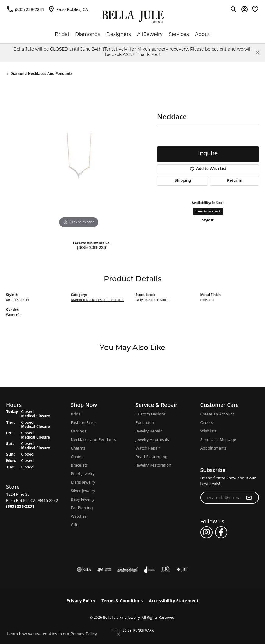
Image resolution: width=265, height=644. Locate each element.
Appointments (214, 448)
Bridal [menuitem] (76, 414)
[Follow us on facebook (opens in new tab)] (221, 532)
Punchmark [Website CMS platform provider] (144, 630)
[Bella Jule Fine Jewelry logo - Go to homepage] (133, 17)
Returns (234, 181)
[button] (234, 9)
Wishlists (208, 431)
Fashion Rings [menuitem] (84, 422)
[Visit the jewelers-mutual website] (128, 569)
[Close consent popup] (118, 634)
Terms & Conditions (122, 601)
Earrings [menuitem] (79, 431)
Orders (207, 422)
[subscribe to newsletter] (249, 498)
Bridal (62, 35)
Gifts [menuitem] (75, 525)
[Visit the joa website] (150, 569)
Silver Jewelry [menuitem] (83, 491)
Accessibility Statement (174, 601)
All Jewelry (150, 35)
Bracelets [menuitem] (79, 465)
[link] (25, 9)
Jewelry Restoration (153, 465)
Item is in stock (208, 211)
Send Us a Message (218, 439)
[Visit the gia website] (84, 569)
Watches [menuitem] (79, 516)
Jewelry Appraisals (152, 439)
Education (145, 422)
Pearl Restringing (152, 457)
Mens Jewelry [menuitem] (83, 482)
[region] (79, 157)
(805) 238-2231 (92, 248)
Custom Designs (151, 414)
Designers (119, 35)
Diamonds (88, 35)
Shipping (183, 181)
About (203, 35)
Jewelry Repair (149, 431)
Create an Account (217, 414)
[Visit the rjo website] (166, 569)
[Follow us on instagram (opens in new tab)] (207, 532)
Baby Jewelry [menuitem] (83, 499)
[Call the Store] (20, 506)
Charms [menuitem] (78, 448)
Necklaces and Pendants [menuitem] (94, 439)
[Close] (258, 52)
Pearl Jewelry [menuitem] (83, 474)
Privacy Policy (81, 601)
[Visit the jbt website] (182, 569)
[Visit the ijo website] (104, 569)
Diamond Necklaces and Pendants (41, 73)
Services (179, 35)
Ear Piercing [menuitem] (82, 508)
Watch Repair (148, 448)
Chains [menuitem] (77, 457)
